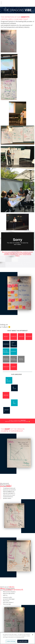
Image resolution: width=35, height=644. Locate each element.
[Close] (33, 635)
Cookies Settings (11, 641)
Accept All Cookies (23, 641)
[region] (17, 638)
